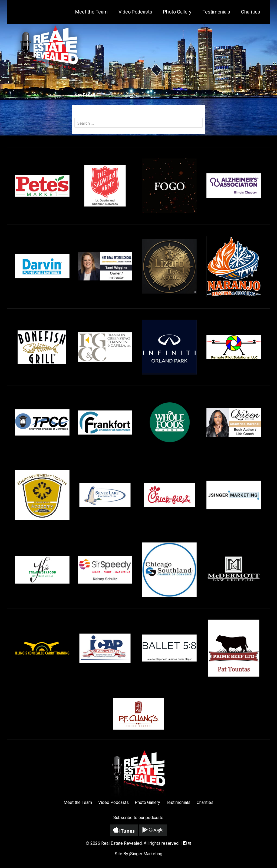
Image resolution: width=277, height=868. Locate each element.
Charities (251, 12)
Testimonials (216, 12)
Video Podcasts (135, 12)
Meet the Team (91, 12)
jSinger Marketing (146, 854)
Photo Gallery (177, 12)
